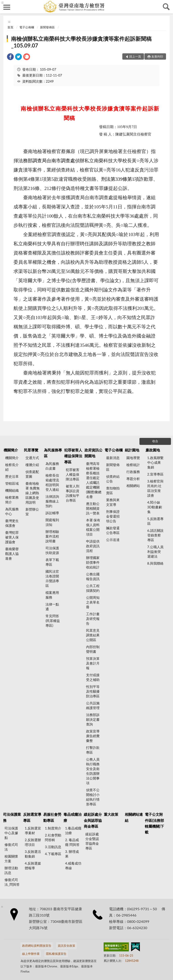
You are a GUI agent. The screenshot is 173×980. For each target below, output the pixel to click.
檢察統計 (133, 465)
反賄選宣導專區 (32, 817)
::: (2, 2)
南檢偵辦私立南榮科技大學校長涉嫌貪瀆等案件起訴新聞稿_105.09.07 (81, 42)
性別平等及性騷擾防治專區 (93, 691)
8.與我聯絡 (155, 563)
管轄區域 (12, 483)
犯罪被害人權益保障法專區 (73, 456)
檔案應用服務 (52, 595)
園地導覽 (133, 458)
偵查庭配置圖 (32, 474)
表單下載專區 (52, 562)
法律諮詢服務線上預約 (52, 501)
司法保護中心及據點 (11, 833)
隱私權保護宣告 (56, 954)
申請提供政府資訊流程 (93, 546)
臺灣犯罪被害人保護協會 (12, 537)
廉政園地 (153, 450)
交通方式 (32, 458)
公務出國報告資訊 (93, 576)
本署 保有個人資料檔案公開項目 (93, 527)
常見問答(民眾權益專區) (53, 621)
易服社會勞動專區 (52, 817)
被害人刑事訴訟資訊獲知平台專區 (73, 493)
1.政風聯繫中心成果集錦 (155, 462)
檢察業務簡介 (12, 500)
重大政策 (111, 814)
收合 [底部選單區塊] (155, 441)
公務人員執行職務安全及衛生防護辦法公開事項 (93, 771)
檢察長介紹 (12, 467)
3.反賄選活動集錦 (33, 854)
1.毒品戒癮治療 (73, 830)
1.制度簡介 (53, 828)
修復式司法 (11, 847)
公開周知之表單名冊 (93, 602)
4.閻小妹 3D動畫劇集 (155, 507)
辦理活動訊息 (11, 870)
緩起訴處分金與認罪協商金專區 (93, 820)
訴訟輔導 (52, 513)
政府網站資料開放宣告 (37, 946)
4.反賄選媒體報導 (33, 866)
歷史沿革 (12, 476)
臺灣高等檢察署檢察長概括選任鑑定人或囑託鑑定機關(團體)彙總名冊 (94, 480)
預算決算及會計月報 (93, 663)
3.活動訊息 (53, 847)
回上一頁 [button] (135, 56)
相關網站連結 (134, 817)
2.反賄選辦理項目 (33, 842)
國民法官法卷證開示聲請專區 (52, 578)
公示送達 (113, 540)
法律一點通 (52, 607)
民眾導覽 (31, 450)
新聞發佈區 (47, 27)
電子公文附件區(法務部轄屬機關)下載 (154, 823)
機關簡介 (11, 450)
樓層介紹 (32, 465)
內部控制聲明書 (93, 649)
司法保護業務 (12, 817)
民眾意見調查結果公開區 (93, 635)
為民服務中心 (12, 511)
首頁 (10, 27)
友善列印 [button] (157, 56)
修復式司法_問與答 (12, 882)
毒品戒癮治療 (73, 817)
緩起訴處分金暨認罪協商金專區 (92, 841)
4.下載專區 (53, 854)
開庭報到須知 (52, 522)
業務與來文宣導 (113, 502)
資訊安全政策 (66, 946)
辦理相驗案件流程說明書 (52, 536)
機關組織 (12, 490)
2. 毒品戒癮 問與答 (72, 842)
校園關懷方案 (11, 859)
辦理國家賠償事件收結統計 (93, 562)
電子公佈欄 (27, 27)
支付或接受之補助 (93, 677)
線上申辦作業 (31, 954)
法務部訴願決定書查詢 (93, 719)
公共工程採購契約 (93, 588)
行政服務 (133, 472)
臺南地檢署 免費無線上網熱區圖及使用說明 (33, 493)
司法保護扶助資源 (52, 550)
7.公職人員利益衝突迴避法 (155, 552)
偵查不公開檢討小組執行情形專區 (93, 797)
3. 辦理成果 (72, 854)
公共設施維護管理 (93, 705)
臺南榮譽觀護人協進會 (12, 554)
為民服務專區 (53, 453)
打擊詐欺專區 (93, 750)
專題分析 (133, 479)
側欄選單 (7, 7)
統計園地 (132, 450)
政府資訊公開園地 (93, 453)
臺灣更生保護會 (12, 523)
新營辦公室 (32, 512)
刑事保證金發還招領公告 (113, 516)
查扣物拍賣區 (113, 490)
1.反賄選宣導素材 (33, 830)
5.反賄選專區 (155, 521)
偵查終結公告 (113, 479)
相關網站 (133, 486)
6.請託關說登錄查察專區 (155, 535)
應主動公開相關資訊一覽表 (93, 508)
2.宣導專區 (155, 474)
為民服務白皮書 (52, 466)
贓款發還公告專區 (113, 530)
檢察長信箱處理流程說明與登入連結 (52, 482)
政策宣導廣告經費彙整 (93, 736)
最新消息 (113, 458)
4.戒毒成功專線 (73, 866)
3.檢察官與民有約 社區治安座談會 (155, 488)
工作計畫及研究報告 (93, 619)
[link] (10, 57)
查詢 (166, 7)
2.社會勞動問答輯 (53, 837)
